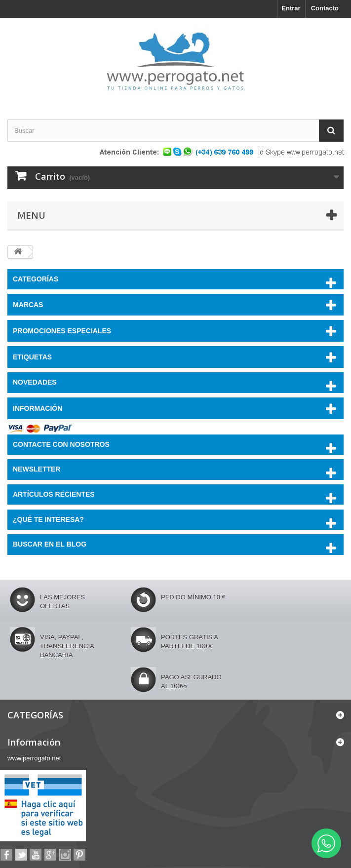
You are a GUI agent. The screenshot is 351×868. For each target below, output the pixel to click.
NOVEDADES (35, 382)
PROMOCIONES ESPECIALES (62, 331)
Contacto (325, 8)
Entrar (291, 8)
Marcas (28, 305)
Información (38, 408)
